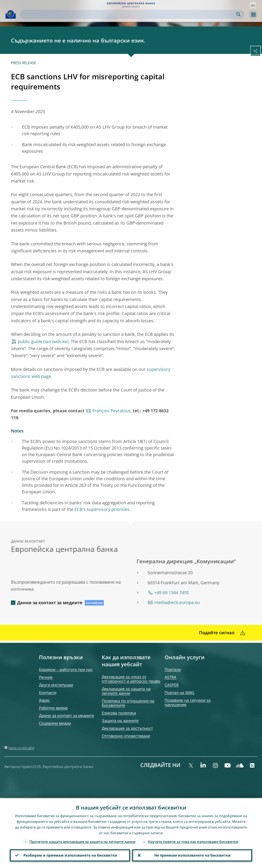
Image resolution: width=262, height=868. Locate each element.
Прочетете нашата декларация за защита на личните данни (82, 841)
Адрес (45, 700)
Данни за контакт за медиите (50, 603)
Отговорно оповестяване (126, 736)
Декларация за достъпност (127, 728)
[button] (253, 5)
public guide (30, 341)
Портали (173, 670)
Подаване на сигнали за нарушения (188, 702)
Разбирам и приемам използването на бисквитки (70, 855)
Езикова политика (119, 713)
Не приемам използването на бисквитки (192, 855)
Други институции (56, 685)
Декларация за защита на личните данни (126, 691)
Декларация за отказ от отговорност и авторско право (131, 679)
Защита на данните (120, 721)
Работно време (53, 708)
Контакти (48, 693)
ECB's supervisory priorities (102, 509)
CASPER (172, 685)
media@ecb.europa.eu (177, 602)
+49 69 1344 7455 (172, 593)
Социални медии (55, 723)
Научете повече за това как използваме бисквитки (193, 841)
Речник (46, 677)
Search (238, 14)
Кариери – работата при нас (66, 670)
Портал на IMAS (179, 693)
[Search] (129, 14)
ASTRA (170, 677)
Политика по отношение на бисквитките (128, 703)
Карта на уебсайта (21, 748)
